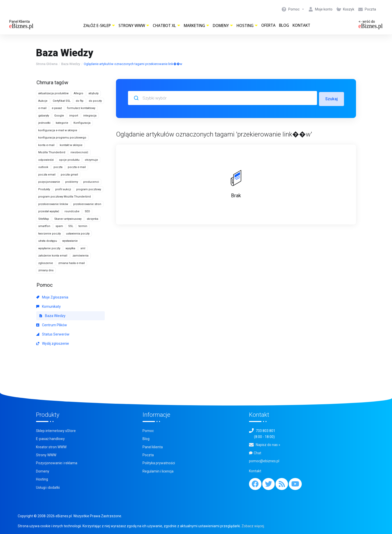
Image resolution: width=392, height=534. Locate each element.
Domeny (223, 26)
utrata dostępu (48, 241)
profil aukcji (63, 189)
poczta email (47, 175)
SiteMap (44, 219)
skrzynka (92, 219)
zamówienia (80, 256)
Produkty (44, 189)
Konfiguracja (82, 123)
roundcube (72, 211)
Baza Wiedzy (71, 64)
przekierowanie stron (87, 204)
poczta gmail (69, 175)
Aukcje (43, 101)
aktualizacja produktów (53, 93)
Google (59, 116)
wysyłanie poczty (49, 248)
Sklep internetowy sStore (56, 431)
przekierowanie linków (53, 204)
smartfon (44, 226)
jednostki (44, 123)
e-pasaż (57, 108)
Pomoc (148, 431)
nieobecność (79, 152)
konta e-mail (46, 145)
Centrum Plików (52, 325)
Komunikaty (48, 306)
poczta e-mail (77, 167)
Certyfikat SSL (62, 101)
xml (83, 248)
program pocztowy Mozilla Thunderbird (64, 197)
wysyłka (70, 248)
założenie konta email (53, 256)
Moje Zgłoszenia (52, 297)
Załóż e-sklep (99, 26)
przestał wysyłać (49, 211)
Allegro (78, 93)
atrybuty (93, 93)
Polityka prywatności (159, 463)
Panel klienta (153, 447)
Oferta (268, 25)
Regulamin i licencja (158, 471)
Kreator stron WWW (51, 447)
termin (83, 226)
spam (59, 226)
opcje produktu (69, 160)
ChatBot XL (166, 26)
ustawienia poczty (78, 234)
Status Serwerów (53, 334)
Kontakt (301, 25)
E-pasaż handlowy (50, 439)
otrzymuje (91, 160)
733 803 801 (265, 431)
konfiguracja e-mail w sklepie (58, 130)
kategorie (62, 123)
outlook (43, 167)
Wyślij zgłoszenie (53, 343)
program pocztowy (89, 189)
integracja (90, 116)
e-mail (42, 108)
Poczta (148, 455)
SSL (71, 226)
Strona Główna (47, 64)
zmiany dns (46, 270)
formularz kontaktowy (81, 108)
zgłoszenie (46, 263)
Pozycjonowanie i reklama (57, 463)
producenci (91, 182)
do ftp (80, 101)
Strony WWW (134, 26)
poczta (58, 167)
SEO (87, 211)
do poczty (95, 101)
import (74, 116)
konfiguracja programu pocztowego (62, 138)
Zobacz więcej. (253, 526)
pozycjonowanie (49, 182)
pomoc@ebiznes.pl (264, 461)
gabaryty (44, 116)
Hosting (247, 26)
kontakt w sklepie (71, 145)
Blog (284, 25)
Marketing (196, 26)
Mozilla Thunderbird (52, 152)
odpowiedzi (46, 160)
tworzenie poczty (49, 234)
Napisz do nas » (268, 445)
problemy (72, 182)
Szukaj (331, 98)
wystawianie (70, 241)
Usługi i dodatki (48, 487)
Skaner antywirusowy (68, 219)
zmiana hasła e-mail (71, 263)
